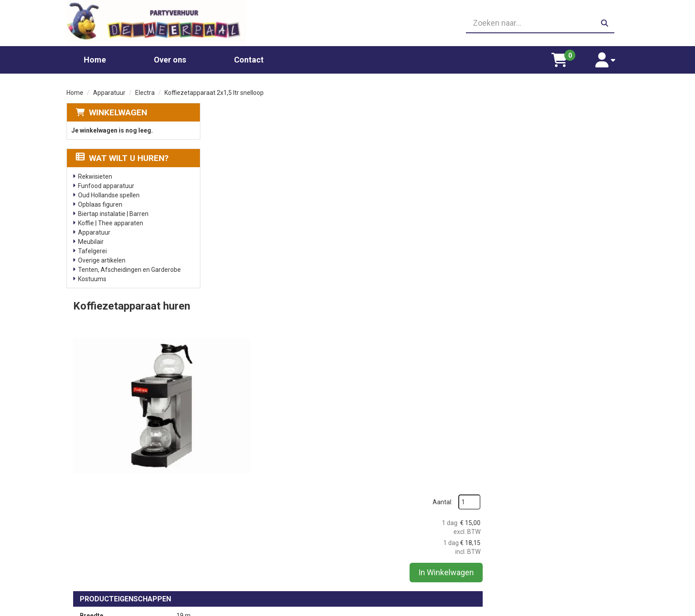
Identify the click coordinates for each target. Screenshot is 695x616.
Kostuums (92, 279)
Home (95, 59)
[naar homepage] (156, 23)
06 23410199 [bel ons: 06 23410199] (104, 543)
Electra (145, 92)
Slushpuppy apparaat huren (258, 562)
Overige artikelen (102, 260)
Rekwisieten (95, 176)
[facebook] (621, 608)
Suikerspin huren (243, 545)
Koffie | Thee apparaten (111, 223)
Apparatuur (109, 92)
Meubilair (91, 241)
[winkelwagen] (560, 59)
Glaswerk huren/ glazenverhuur (264, 527)
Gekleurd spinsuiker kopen (256, 553)
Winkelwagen (118, 112)
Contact (249, 59)
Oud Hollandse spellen (109, 195)
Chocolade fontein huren (254, 518)
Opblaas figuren (100, 204)
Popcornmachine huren (252, 536)
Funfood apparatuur (106, 185)
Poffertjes (234, 580)
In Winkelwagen (585, 200)
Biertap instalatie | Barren (113, 213)
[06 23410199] (347, 23)
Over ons (170, 59)
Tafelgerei (92, 251)
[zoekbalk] (539, 23)
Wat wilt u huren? (122, 158)
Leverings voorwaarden (533, 518)
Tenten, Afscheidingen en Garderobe (129, 269)
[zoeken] (605, 23)
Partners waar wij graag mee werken (411, 518)
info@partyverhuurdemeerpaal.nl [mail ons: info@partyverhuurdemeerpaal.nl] (132, 558)
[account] (606, 59)
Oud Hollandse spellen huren (259, 571)
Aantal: (582, 130)
